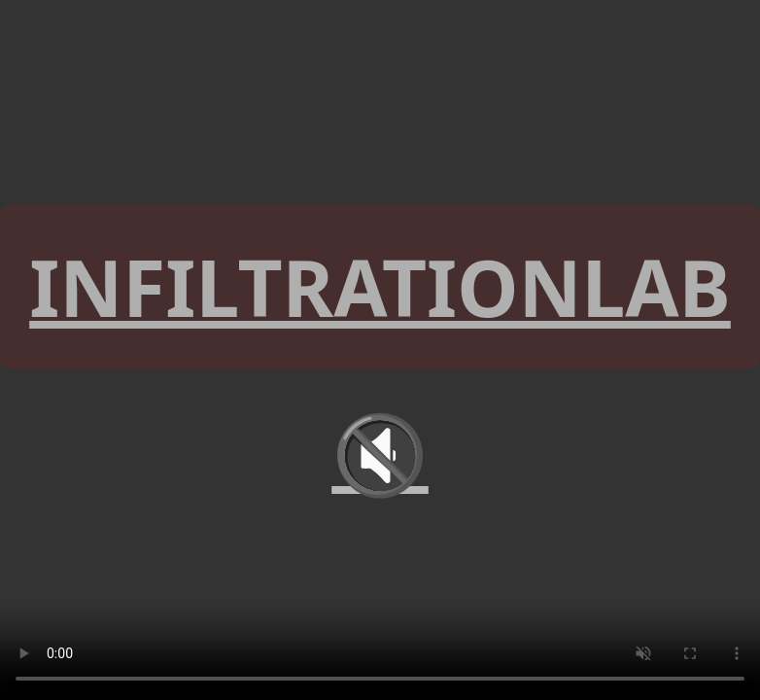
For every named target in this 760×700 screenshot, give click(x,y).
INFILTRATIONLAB (380, 286)
